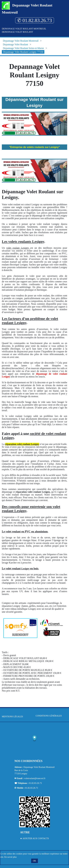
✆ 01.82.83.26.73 (35, 20)
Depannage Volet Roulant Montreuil (24, 29)
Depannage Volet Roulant (17, 32)
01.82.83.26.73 (35, 783)
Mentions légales (12, 717)
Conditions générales (49, 716)
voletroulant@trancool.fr (35, 778)
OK (34, 861)
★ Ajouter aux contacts (34, 838)
